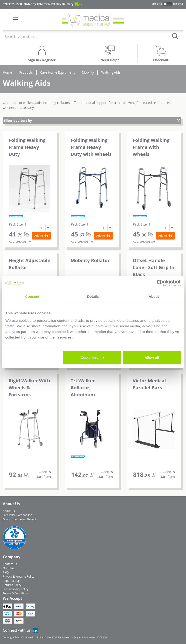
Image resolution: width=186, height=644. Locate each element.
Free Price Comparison (18, 515)
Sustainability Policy (16, 589)
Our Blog (9, 568)
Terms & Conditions (16, 593)
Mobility (88, 72)
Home (7, 72)
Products (26, 72)
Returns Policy (12, 585)
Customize (92, 357)
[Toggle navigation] (15, 18)
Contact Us (10, 564)
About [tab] (154, 296)
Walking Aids (111, 72)
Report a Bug (11, 581)
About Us (9, 511)
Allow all (152, 357)
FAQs (6, 572)
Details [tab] (93, 296)
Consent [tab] (32, 296)
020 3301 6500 (12, 4)
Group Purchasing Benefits (20, 519)
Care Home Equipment (57, 72)
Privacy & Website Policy (19, 577)
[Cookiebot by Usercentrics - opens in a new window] (160, 283)
